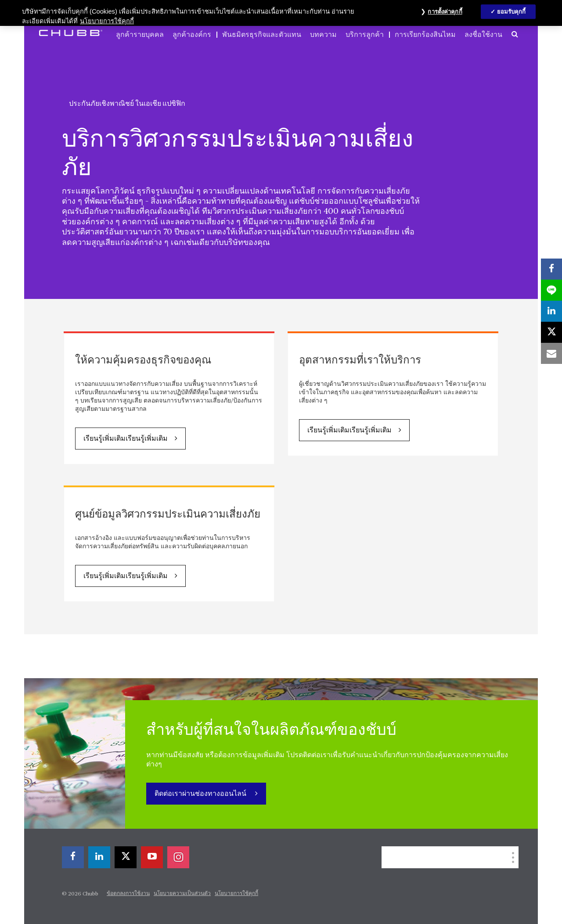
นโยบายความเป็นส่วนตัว (182, 894)
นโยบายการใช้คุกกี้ (236, 894)
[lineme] (551, 290)
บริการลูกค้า (365, 35)
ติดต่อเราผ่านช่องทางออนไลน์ (201, 794)
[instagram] (178, 857)
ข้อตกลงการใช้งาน (128, 894)
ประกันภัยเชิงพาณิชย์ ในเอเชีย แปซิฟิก (127, 104)
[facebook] (73, 857)
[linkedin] (99, 857)
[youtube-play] (152, 857)
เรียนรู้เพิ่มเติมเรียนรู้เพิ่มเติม (126, 439)
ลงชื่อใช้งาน (483, 35)
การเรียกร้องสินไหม (425, 35)
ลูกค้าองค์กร (192, 35)
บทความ (323, 35)
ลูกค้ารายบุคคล (140, 35)
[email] (551, 353)
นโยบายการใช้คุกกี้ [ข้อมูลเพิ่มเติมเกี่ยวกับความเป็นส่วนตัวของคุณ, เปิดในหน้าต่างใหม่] (107, 21)
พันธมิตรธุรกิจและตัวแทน (262, 35)
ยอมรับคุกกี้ (512, 12)
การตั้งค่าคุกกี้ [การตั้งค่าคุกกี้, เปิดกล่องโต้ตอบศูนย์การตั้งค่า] (445, 12)
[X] (126, 857)
